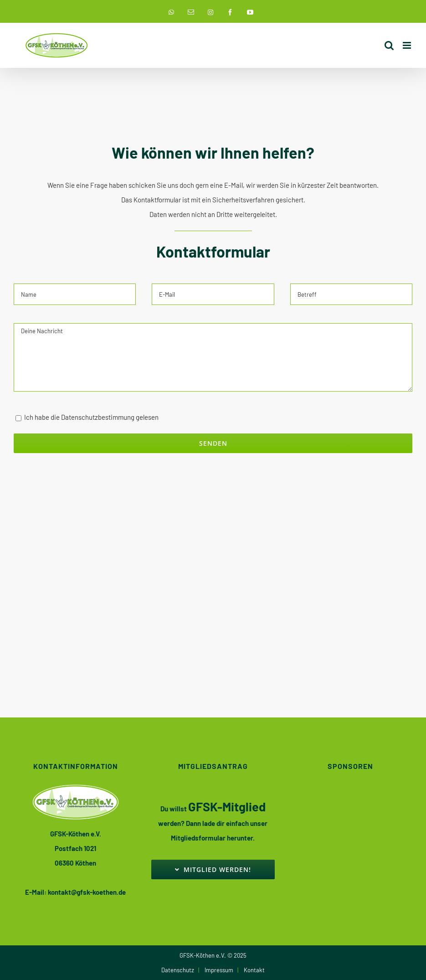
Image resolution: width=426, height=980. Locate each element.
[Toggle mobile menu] (408, 45)
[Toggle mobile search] (389, 45)
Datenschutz (178, 970)
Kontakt (254, 970)
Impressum (219, 970)
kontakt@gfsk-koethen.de (87, 892)
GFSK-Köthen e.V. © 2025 (213, 955)
